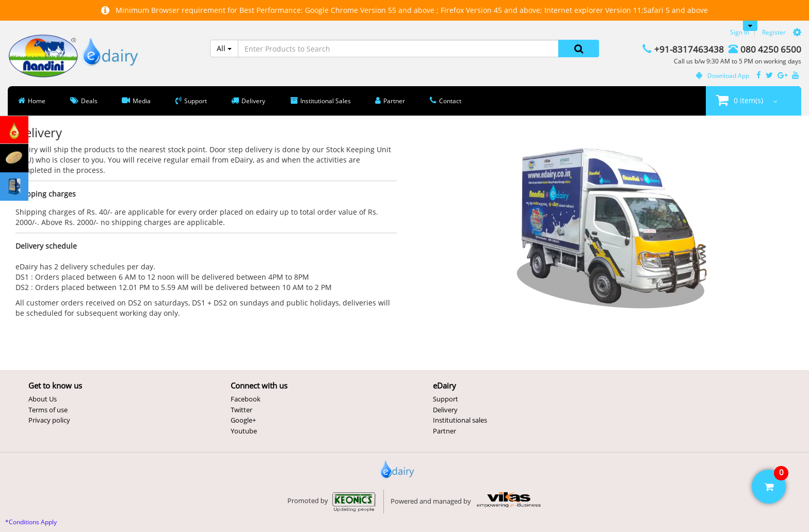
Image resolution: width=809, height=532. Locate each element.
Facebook (246, 399)
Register (774, 32)
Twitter (241, 410)
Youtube (244, 431)
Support (446, 399)
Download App (723, 76)
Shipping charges (46, 194)
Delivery (445, 410)
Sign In (740, 32)
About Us (43, 399)
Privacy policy (49, 420)
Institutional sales (460, 420)
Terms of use (48, 410)
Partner (444, 431)
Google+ (243, 420)
